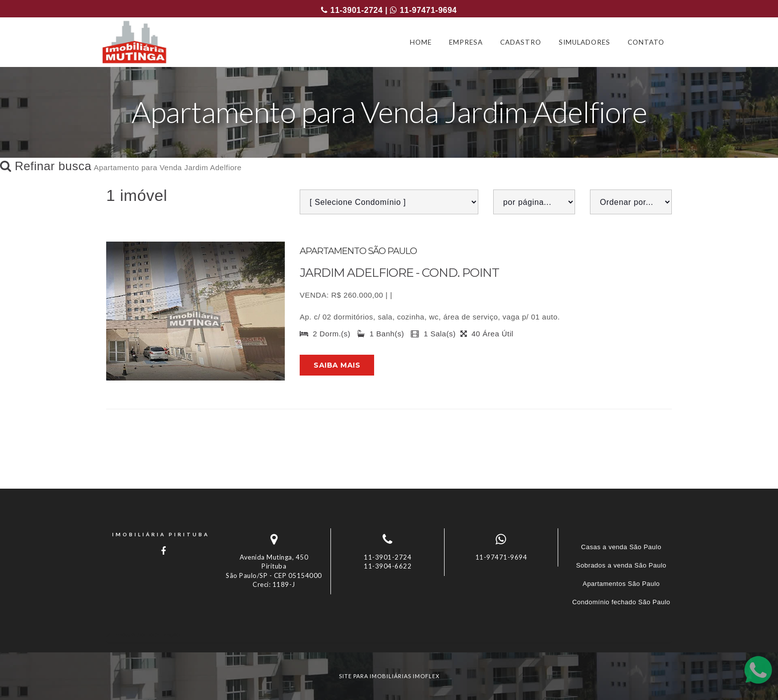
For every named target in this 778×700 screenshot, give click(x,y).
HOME (421, 42)
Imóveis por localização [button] (147, 634)
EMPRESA (466, 42)
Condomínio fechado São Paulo (621, 602)
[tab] (389, 634)
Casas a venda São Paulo (621, 547)
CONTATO (646, 42)
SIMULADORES (584, 42)
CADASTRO (521, 42)
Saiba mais (337, 365)
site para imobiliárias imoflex (389, 676)
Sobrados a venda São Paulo (621, 565)
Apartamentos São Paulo (621, 584)
